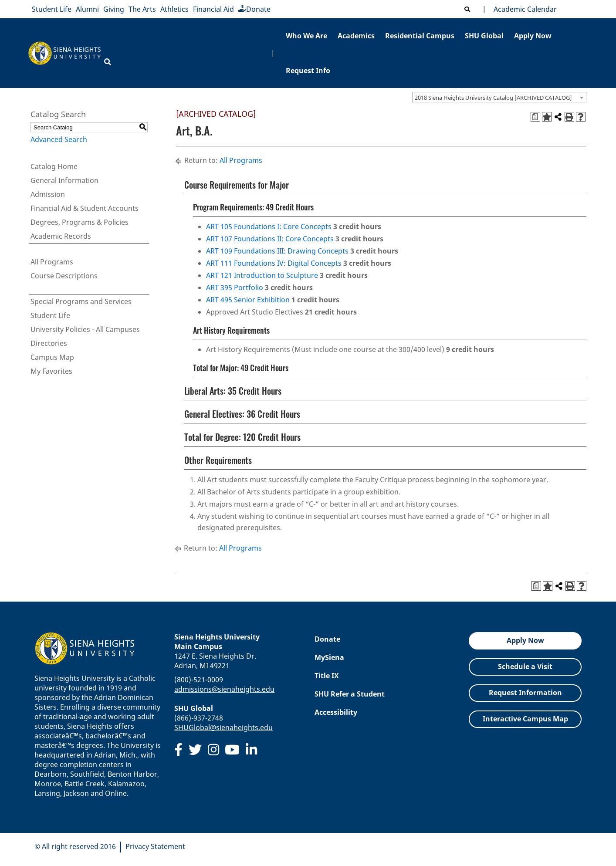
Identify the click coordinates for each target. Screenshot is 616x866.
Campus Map (52, 357)
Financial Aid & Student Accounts (85, 208)
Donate (254, 9)
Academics (356, 36)
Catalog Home (54, 166)
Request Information (525, 693)
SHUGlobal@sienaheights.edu (223, 727)
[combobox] (499, 97)
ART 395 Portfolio (235, 288)
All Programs (52, 262)
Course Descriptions (64, 276)
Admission (48, 194)
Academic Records (61, 236)
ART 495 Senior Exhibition (248, 300)
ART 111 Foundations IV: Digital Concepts (274, 263)
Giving (114, 9)
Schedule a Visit (525, 666)
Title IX (327, 676)
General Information (64, 180)
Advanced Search (59, 139)
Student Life (52, 9)
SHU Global (484, 36)
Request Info (308, 71)
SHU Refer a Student (350, 694)
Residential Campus (420, 36)
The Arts (142, 9)
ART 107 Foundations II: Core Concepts (270, 239)
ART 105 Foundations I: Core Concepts (269, 227)
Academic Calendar (523, 9)
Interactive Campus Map (525, 719)
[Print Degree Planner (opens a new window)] (535, 117)
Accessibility (336, 712)
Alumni (87, 9)
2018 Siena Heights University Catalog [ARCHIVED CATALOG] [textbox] (493, 98)
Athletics (174, 9)
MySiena (329, 657)
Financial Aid (213, 9)
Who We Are (306, 36)
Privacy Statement (155, 846)
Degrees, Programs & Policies (80, 222)
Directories (49, 343)
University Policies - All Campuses (85, 329)
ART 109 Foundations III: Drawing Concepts (277, 251)
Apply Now (533, 36)
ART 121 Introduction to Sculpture (262, 275)
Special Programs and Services (81, 301)
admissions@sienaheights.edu (224, 689)
